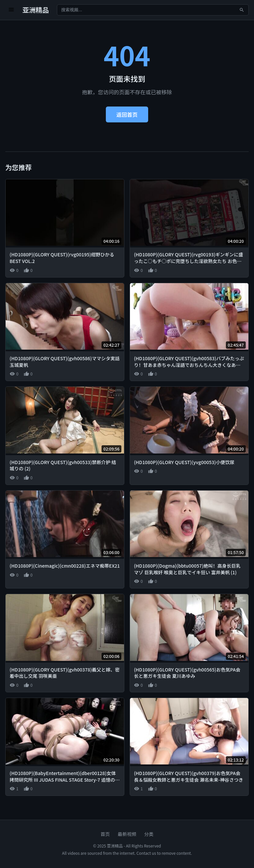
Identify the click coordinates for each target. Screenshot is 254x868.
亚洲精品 (36, 10)
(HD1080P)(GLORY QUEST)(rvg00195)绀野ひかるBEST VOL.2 (62, 258)
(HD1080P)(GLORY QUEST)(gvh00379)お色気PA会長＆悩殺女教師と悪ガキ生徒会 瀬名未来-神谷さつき (189, 776)
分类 (149, 834)
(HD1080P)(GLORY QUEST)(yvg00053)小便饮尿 (184, 462)
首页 (105, 834)
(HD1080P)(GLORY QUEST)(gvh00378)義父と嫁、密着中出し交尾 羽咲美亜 (65, 673)
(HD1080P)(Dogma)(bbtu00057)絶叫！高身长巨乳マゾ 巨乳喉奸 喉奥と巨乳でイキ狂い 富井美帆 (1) (187, 569)
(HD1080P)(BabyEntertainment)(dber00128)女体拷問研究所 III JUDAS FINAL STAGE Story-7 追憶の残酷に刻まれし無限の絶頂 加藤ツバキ (65, 780)
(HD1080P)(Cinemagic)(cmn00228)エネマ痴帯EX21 (65, 566)
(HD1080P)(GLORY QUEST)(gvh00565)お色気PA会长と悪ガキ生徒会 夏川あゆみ (187, 673)
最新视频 (127, 834)
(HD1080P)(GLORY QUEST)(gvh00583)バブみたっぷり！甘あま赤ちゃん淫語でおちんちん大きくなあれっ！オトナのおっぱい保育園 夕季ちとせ (189, 365)
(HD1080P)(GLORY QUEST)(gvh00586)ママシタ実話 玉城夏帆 (65, 362)
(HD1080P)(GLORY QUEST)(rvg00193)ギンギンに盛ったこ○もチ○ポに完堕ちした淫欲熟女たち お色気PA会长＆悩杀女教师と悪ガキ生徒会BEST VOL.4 (189, 261)
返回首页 (127, 114)
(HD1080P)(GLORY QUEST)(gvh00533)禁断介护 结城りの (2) (63, 465)
